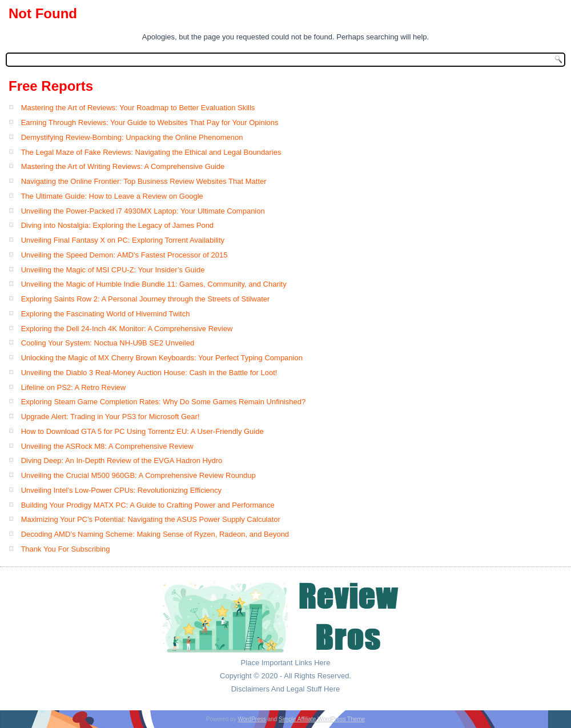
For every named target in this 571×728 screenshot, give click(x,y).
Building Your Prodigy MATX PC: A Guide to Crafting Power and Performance (148, 505)
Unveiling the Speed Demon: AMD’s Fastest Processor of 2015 (124, 255)
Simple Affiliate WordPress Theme (322, 719)
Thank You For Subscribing (65, 549)
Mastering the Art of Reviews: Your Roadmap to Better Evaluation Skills (138, 108)
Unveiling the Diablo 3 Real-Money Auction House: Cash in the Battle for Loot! (149, 373)
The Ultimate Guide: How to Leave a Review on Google (112, 196)
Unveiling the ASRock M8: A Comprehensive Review (107, 446)
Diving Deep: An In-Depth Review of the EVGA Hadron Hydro (122, 460)
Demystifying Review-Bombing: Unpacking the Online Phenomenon (132, 137)
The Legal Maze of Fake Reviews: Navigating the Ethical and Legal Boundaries (151, 152)
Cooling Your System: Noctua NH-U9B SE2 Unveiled (108, 343)
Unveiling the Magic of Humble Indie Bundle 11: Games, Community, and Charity (154, 284)
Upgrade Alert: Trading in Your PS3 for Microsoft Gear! (110, 417)
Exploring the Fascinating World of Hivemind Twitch (106, 314)
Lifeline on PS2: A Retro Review (74, 387)
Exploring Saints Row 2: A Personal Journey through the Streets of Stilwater (146, 299)
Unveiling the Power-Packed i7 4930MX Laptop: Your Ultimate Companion (143, 211)
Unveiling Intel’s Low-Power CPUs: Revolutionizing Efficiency (121, 490)
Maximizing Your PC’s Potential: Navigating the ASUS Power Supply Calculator (151, 519)
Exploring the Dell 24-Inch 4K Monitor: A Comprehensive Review (127, 329)
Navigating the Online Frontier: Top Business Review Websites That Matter (144, 181)
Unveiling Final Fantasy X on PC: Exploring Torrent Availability (123, 240)
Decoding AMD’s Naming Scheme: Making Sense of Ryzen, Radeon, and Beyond (155, 534)
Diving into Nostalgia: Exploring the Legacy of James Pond (117, 225)
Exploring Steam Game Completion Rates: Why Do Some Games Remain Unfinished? (164, 402)
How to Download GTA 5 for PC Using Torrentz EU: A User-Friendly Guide (142, 431)
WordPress (252, 719)
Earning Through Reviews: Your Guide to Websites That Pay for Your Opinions (150, 122)
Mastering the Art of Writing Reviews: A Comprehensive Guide (123, 166)
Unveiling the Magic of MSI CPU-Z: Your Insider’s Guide (113, 270)
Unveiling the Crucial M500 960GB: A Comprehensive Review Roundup (138, 475)
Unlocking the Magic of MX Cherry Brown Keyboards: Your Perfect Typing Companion (162, 358)
